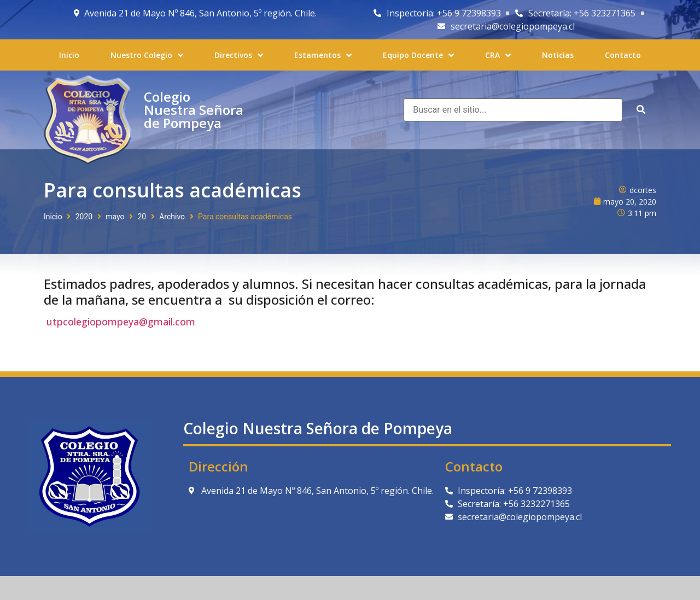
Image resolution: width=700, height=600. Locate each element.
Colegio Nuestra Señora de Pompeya (194, 110)
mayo (115, 217)
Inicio (53, 217)
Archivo (172, 217)
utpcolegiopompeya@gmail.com (121, 322)
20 (142, 217)
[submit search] (641, 110)
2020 (84, 217)
